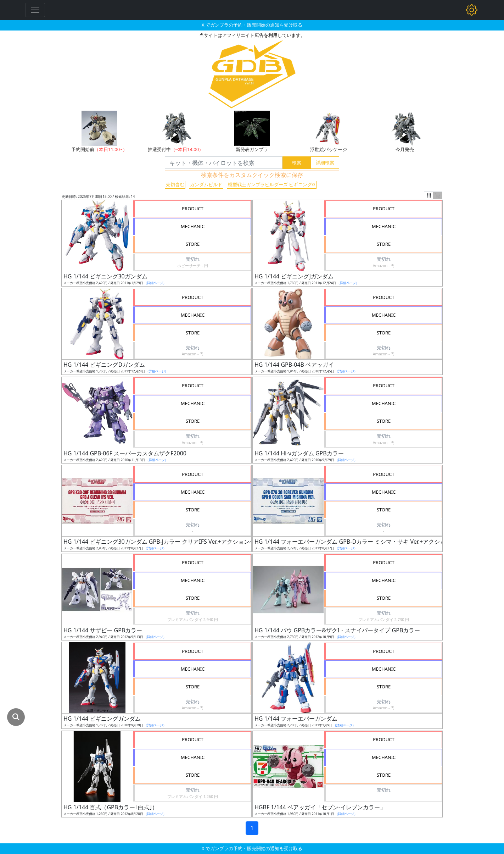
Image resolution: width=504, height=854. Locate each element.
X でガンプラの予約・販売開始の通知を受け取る (252, 25)
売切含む (175, 184)
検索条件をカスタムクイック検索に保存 (252, 175)
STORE (193, 244)
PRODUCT (193, 209)
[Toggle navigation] (35, 10)
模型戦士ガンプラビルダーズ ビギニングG (272, 184)
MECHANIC (193, 226)
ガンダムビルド (206, 184)
